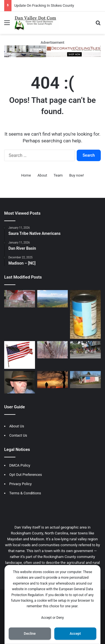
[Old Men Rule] (20, 382)
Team (58, 175)
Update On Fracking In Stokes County (44, 5)
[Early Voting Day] (20, 355)
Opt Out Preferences (26, 475)
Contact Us (18, 435)
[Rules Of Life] (53, 380)
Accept (75, 633)
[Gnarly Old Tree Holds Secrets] (53, 350)
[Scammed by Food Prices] (85, 314)
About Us (17, 426)
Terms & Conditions (25, 493)
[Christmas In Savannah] (85, 350)
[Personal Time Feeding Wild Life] (20, 299)
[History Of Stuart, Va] (53, 299)
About (42, 175)
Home (26, 175)
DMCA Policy (20, 465)
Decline (30, 633)
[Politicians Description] (85, 380)
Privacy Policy (20, 484)
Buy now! (76, 175)
